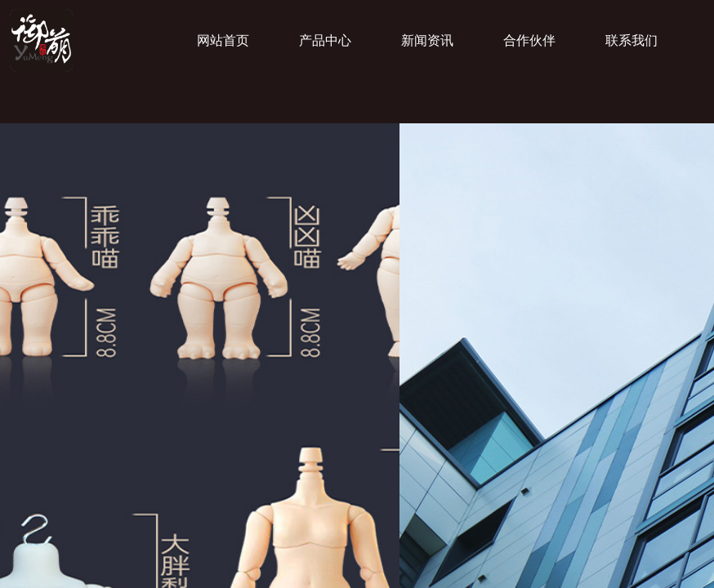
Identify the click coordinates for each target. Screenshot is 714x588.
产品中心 (325, 40)
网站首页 (223, 40)
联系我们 (631, 40)
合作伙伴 (529, 40)
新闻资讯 (427, 40)
